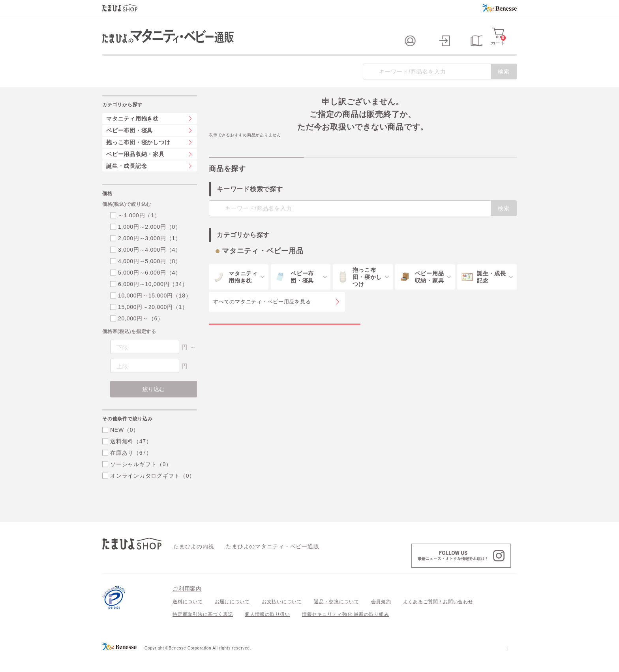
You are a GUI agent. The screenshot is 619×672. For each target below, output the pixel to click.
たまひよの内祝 (191, 562)
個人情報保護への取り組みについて (441, 663)
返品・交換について (337, 617)
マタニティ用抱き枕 (132, 134)
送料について (188, 617)
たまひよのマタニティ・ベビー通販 (261, 562)
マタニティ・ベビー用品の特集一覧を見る (285, 348)
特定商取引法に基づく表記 (203, 630)
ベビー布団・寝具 (129, 146)
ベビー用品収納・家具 (135, 170)
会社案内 (507, 663)
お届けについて (232, 617)
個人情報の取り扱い (267, 630)
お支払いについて (282, 617)
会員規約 (381, 617)
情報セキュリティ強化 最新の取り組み (346, 630)
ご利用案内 (187, 604)
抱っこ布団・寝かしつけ (138, 158)
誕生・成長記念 (127, 182)
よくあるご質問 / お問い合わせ (438, 617)
